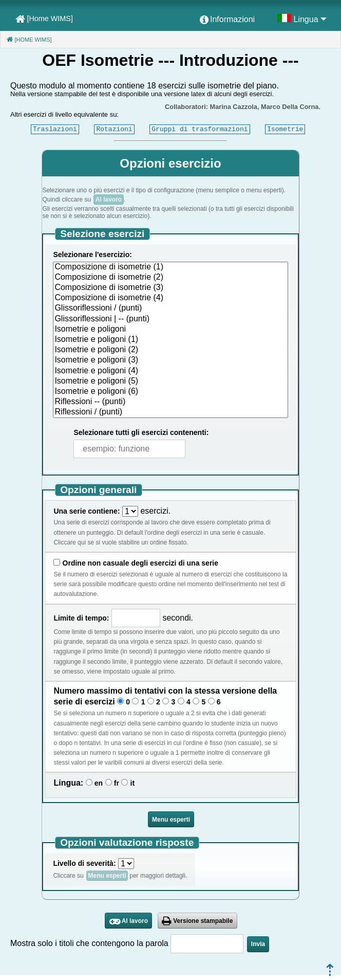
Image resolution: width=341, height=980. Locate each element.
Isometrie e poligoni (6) (170, 392)
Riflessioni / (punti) (170, 412)
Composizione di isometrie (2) (170, 278)
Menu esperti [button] (171, 820)
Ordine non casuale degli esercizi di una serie (140, 563)
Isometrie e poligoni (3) (170, 360)
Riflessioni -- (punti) (170, 402)
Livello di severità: (84, 863)
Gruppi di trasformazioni (200, 129)
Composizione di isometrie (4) (170, 298)
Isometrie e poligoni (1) (170, 340)
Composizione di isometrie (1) (170, 267)
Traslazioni (55, 129)
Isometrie (285, 129)
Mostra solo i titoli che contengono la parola (89, 943)
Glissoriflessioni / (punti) (170, 308)
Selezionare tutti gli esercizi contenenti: (141, 432)
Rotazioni (114, 129)
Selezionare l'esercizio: (92, 255)
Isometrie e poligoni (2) (170, 350)
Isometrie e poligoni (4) (170, 371)
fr (117, 783)
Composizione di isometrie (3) (170, 288)
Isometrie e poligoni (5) (170, 382)
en (99, 783)
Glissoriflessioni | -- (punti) (170, 319)
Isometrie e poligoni (170, 330)
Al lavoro (109, 199)
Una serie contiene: (87, 511)
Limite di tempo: (81, 618)
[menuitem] (227, 20)
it (133, 783)
